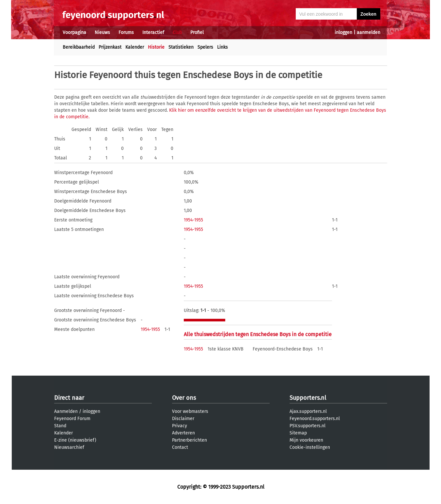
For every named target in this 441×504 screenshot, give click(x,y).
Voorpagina (74, 33)
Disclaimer (183, 419)
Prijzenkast (110, 47)
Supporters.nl (308, 398)
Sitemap (298, 433)
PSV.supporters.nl (307, 426)
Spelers (205, 47)
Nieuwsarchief (69, 447)
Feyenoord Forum (72, 419)
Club (177, 33)
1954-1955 (193, 220)
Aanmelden (66, 411)
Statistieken (181, 47)
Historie (156, 47)
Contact (180, 447)
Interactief (153, 33)
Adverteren (183, 433)
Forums (126, 33)
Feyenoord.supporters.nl (315, 419)
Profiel (197, 33)
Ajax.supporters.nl (308, 411)
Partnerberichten (189, 440)
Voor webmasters (190, 411)
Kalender (135, 47)
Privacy (180, 426)
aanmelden (369, 33)
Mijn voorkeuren (306, 440)
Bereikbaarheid (79, 47)
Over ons (184, 398)
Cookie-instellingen (310, 447)
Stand (60, 426)
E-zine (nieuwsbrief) (75, 440)
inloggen (343, 33)
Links (222, 47)
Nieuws (102, 33)
